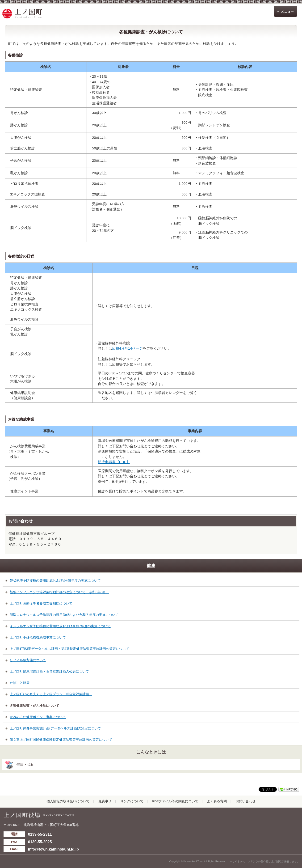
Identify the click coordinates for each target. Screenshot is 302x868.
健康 (151, 566)
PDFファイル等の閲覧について (175, 801)
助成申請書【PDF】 (114, 462)
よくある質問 (217, 801)
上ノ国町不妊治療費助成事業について (38, 637)
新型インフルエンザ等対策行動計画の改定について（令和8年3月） (59, 592)
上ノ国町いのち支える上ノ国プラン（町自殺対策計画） (51, 694)
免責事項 (105, 801)
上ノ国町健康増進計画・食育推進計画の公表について (49, 671)
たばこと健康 (20, 683)
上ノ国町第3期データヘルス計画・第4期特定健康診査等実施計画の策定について (69, 649)
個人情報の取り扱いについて (68, 801)
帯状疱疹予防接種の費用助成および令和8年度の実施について (55, 580)
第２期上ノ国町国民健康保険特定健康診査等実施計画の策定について (61, 740)
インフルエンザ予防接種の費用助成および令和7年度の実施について (60, 626)
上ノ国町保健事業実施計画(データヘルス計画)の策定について (55, 728)
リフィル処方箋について (28, 660)
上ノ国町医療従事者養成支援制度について (41, 603)
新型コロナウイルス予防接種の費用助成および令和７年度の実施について (64, 615)
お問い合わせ (246, 801)
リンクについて (132, 801)
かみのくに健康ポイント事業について (38, 717)
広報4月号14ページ (127, 348)
